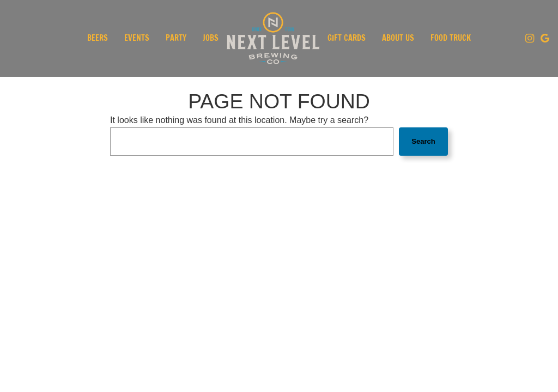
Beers (98, 38)
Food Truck (451, 38)
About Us (398, 38)
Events (137, 38)
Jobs (211, 38)
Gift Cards (347, 38)
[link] (273, 38)
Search (423, 141)
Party (176, 38)
